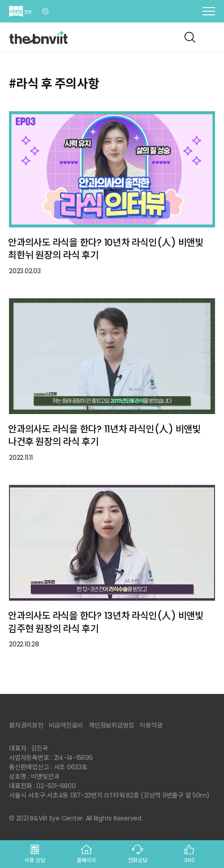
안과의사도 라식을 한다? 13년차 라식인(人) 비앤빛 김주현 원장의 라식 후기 (106, 622)
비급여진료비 (66, 725)
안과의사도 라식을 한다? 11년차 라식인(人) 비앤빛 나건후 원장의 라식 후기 (104, 436)
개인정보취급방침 (111, 725)
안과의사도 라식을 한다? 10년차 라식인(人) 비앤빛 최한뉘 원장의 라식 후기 (106, 249)
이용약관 (151, 725)
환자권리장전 (26, 725)
